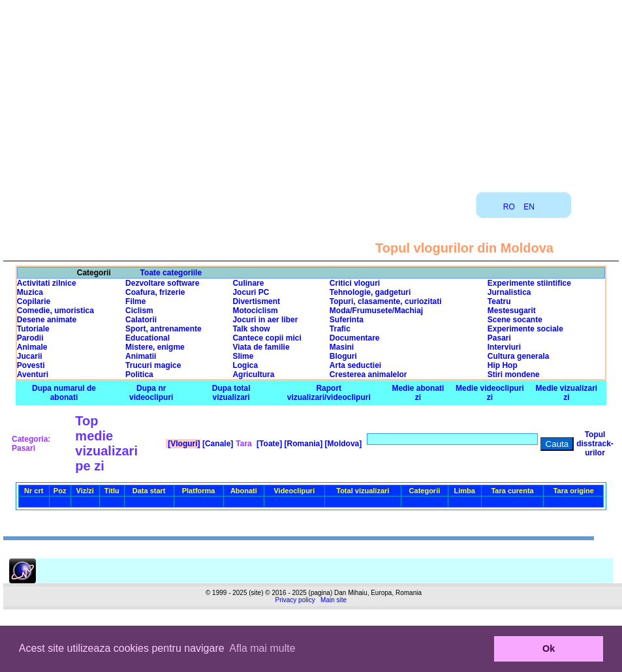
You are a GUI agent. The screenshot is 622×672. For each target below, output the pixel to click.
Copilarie (34, 301)
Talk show (251, 329)
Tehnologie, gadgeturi (370, 292)
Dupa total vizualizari (231, 393)
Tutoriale (33, 329)
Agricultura (253, 374)
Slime (243, 356)
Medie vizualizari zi (567, 393)
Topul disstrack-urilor (595, 444)
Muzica (30, 292)
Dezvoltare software (162, 283)
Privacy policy (295, 600)
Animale (32, 347)
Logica (245, 365)
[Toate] (268, 444)
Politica (139, 374)
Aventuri (33, 374)
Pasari (499, 338)
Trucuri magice (153, 365)
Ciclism (139, 311)
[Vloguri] (183, 444)
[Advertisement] (311, 91)
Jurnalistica (509, 292)
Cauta (557, 444)
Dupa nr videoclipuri (151, 393)
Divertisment (256, 301)
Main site (334, 600)
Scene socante (515, 320)
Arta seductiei (355, 365)
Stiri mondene (514, 374)
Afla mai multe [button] (262, 648)
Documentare (355, 338)
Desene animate (47, 320)
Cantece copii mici (267, 338)
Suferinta (347, 320)
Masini (342, 347)
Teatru (499, 301)
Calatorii (141, 320)
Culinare (248, 283)
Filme (135, 301)
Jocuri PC (251, 292)
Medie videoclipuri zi (490, 393)
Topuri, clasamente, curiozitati (386, 301)
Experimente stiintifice (529, 283)
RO (509, 207)
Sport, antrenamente (163, 329)
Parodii (30, 338)
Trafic (340, 329)
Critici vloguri (355, 283)
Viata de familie (261, 347)
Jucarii (30, 356)
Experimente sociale (525, 329)
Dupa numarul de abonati (64, 393)
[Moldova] (342, 444)
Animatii (141, 356)
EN (529, 207)
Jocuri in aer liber (265, 320)
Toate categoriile (171, 273)
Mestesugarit (512, 311)
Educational (148, 338)
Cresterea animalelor (368, 374)
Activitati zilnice (47, 283)
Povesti (31, 365)
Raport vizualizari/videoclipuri (329, 393)
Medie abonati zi (418, 393)
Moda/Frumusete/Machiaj (376, 311)
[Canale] (217, 444)
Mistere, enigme (155, 347)
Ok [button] (549, 649)
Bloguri (343, 356)
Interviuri (504, 347)
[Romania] (302, 444)
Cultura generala (519, 356)
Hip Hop (503, 365)
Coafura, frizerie (155, 292)
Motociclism (255, 311)
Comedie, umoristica (55, 311)
